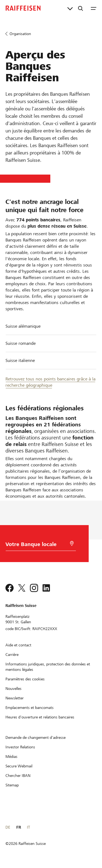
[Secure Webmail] (19, 766)
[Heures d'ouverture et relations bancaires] (40, 717)
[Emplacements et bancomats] (30, 708)
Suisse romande (21, 343)
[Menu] (94, 8)
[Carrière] (12, 655)
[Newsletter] (15, 698)
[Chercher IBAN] (18, 776)
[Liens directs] (70, 8)
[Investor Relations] (20, 747)
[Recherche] (81, 8)
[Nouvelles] (13, 689)
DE (8, 827)
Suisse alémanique (23, 326)
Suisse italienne (20, 360)
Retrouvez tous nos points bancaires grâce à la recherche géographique (50, 382)
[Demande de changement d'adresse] (35, 737)
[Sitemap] (12, 785)
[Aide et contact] (18, 645)
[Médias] (11, 757)
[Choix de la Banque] (39, 546)
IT (28, 827)
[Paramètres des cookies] (25, 679)
